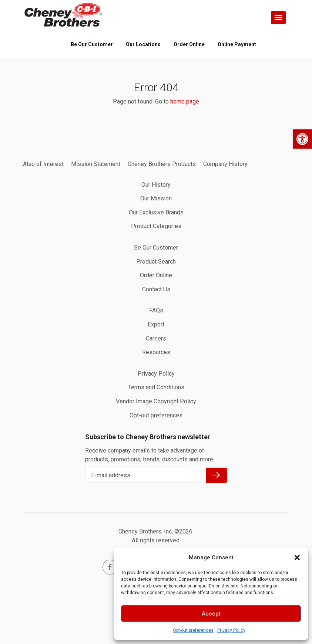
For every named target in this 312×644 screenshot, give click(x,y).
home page (185, 101)
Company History (225, 164)
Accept (211, 614)
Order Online (156, 275)
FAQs (156, 310)
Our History (156, 185)
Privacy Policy (231, 630)
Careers (156, 338)
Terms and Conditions (156, 387)
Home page (64, 15)
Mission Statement (96, 164)
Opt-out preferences (193, 630)
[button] (302, 139)
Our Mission (156, 198)
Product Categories (156, 226)
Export (156, 324)
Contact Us (156, 289)
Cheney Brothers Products (162, 164)
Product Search (156, 262)
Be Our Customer (156, 248)
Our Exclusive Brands (156, 212)
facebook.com (110, 567)
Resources (156, 352)
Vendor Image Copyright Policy (156, 401)
